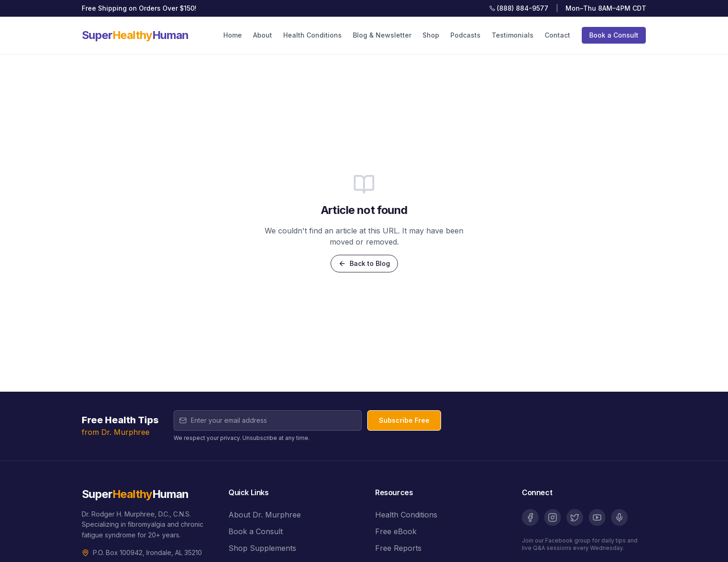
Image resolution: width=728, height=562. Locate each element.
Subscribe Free (404, 420)
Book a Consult (614, 35)
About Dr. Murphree (265, 515)
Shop (431, 35)
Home (233, 35)
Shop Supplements (262, 548)
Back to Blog (364, 263)
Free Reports (398, 548)
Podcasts (465, 35)
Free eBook (396, 531)
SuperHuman (135, 35)
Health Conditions (312, 35)
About (263, 35)
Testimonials (513, 35)
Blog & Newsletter (382, 35)
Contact (557, 35)
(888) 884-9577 (519, 8)
